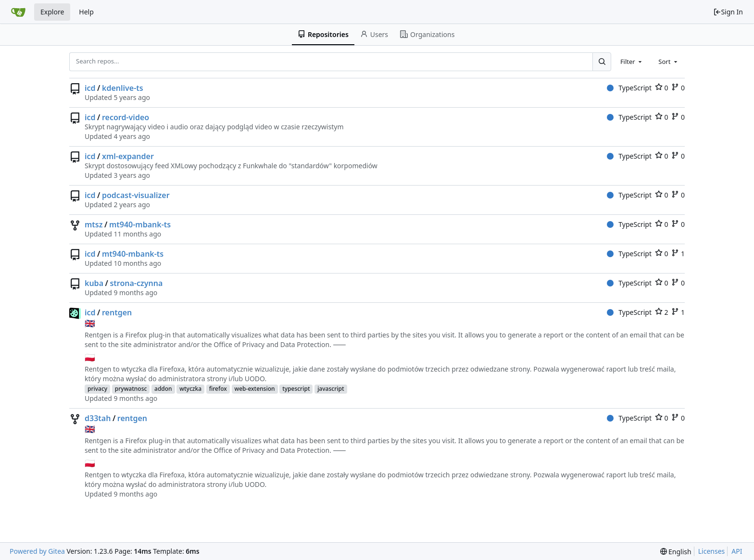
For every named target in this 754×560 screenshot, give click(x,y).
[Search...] (602, 62)
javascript (331, 389)
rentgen (117, 312)
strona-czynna (136, 283)
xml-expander (128, 156)
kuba (94, 283)
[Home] (18, 12)
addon (163, 389)
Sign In (728, 12)
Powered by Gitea (37, 551)
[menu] (676, 552)
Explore (52, 12)
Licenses (712, 551)
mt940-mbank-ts (140, 224)
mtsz (94, 224)
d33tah (98, 418)
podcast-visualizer (136, 195)
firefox (218, 389)
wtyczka (190, 389)
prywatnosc (131, 389)
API (737, 551)
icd (90, 88)
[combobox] (632, 62)
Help (86, 12)
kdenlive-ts (123, 88)
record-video (126, 117)
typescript (296, 389)
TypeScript (629, 88)
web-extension (255, 389)
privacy (97, 389)
